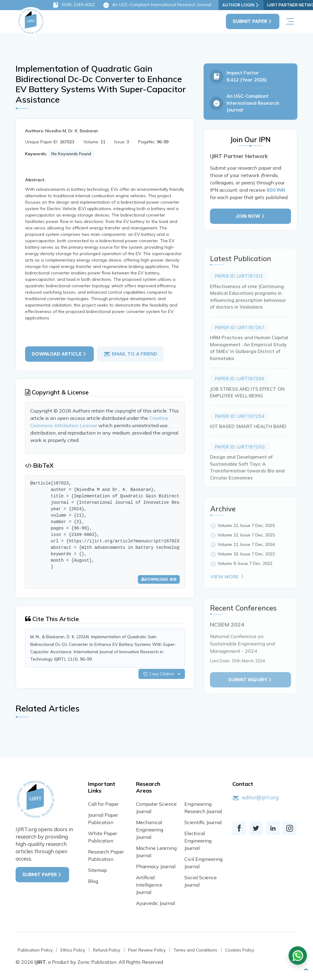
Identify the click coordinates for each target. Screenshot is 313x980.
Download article (59, 354)
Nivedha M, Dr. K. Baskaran (72, 131)
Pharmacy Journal (156, 867)
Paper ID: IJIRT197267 (239, 338)
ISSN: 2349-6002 (74, 5)
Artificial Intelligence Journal (149, 885)
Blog (93, 882)
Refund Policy (107, 951)
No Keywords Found (71, 154)
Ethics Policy (73, 951)
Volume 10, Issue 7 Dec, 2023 (246, 565)
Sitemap (98, 871)
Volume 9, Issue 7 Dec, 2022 (245, 574)
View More (228, 587)
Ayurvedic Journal (155, 904)
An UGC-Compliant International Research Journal (157, 5)
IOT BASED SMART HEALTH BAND (248, 437)
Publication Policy (35, 951)
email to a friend (130, 354)
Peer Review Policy (147, 951)
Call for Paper (103, 805)
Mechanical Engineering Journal (150, 830)
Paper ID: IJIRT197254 (240, 427)
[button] (306, 970)
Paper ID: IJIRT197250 (240, 458)
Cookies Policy (240, 951)
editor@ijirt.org (260, 798)
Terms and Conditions (195, 951)
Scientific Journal (203, 823)
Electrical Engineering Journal (198, 841)
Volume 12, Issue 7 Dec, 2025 (246, 536)
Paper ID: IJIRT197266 (240, 390)
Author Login (241, 5)
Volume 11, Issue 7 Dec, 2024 (246, 555)
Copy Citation (162, 674)
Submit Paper (253, 21)
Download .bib (159, 580)
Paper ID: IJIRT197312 (239, 287)
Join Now (250, 217)
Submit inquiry (250, 690)
